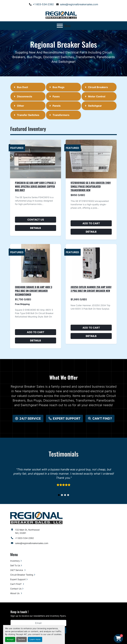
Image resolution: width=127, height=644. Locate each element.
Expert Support (18, 579)
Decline (21, 639)
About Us (15, 593)
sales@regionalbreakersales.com (79, 4)
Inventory (15, 561)
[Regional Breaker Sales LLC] (36, 518)
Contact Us (36, 220)
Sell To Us (15, 565)
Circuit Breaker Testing (22, 575)
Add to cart (91, 223)
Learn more (35, 639)
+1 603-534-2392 (43, 4)
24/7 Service (17, 570)
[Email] (38, 623)
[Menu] (60, 26)
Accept (10, 639)
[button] (28, 419)
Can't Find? (16, 584)
